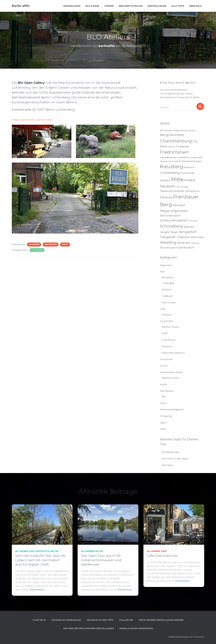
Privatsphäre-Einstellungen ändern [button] (161, 620)
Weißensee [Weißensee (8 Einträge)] (184, 243)
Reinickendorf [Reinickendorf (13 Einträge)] (170, 216)
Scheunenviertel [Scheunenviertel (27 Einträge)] (173, 220)
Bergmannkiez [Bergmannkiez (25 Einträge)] (172, 135)
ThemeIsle (199, 637)
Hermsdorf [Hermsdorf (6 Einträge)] (175, 161)
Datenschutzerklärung (66, 620)
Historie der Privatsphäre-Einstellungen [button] (89, 628)
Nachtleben (167, 391)
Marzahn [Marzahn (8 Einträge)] (165, 180)
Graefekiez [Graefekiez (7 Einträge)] (183, 157)
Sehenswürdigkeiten (172, 409)
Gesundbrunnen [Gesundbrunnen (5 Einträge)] (168, 157)
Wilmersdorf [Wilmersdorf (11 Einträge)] (168, 248)
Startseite (39, 620)
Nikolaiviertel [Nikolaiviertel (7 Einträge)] (192, 191)
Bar (164, 396)
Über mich (195, 6)
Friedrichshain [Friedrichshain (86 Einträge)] (174, 152)
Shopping (166, 416)
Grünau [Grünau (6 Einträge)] (164, 161)
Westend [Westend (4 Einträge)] (195, 243)
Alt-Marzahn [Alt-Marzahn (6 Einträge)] (167, 130)
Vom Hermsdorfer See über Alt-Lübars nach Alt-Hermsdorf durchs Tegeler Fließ (41, 560)
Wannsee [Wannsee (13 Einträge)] (197, 237)
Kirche (164, 366)
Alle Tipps (178, 6)
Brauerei (167, 289)
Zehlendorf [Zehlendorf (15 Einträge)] (186, 248)
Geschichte (167, 321)
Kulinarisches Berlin (171, 372)
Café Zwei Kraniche (162, 556)
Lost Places (168, 340)
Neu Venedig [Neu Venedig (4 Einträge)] (182, 187)
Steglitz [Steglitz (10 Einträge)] (165, 232)
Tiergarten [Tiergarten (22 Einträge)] (168, 237)
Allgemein (34, 244)
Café (163, 309)
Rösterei (167, 315)
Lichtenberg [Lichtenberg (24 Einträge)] (170, 173)
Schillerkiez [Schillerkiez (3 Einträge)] (193, 221)
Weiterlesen (37, 590)
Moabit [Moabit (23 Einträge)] (190, 180)
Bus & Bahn (92, 6)
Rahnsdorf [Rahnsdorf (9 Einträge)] (179, 205)
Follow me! (126, 620)
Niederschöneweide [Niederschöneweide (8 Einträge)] (172, 191)
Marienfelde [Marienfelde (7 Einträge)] (187, 173)
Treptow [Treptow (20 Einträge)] (183, 237)
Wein (163, 429)
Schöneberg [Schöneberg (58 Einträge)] (171, 226)
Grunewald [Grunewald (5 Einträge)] (196, 157)
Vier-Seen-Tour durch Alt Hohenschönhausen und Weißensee (101, 560)
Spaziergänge (72, 6)
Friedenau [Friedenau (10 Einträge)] (183, 146)
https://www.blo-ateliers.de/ (32, 120)
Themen (109, 6)
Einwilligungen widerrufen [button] (136, 628)
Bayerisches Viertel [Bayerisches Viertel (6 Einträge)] (185, 130)
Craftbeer (167, 296)
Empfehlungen (157, 6)
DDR (165, 333)
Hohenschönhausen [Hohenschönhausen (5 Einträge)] (191, 161)
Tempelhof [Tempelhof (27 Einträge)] (187, 232)
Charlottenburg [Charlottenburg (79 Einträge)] (176, 141)
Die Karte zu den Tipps (175, 459)
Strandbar (169, 283)
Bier (162, 272)
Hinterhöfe (51, 244)
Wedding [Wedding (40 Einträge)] (168, 242)
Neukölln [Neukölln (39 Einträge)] (168, 186)
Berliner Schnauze (131, 6)
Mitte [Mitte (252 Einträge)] (177, 179)
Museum (167, 346)
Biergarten (168, 277)
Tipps (163, 423)
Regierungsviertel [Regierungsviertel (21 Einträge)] (174, 211)
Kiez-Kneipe (169, 302)
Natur (163, 403)
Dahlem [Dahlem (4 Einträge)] (172, 147)
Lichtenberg (37, 250)
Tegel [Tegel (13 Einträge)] (174, 232)
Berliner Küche (170, 378)
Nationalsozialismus (173, 353)
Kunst (65, 244)
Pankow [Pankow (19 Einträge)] (166, 197)
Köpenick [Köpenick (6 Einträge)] (189, 167)
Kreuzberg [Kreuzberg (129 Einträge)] (172, 167)
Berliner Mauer (170, 327)
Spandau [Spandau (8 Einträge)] (189, 227)
